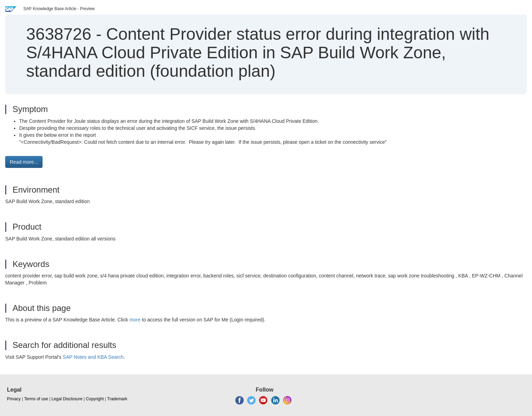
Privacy (14, 399)
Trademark (117, 399)
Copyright (95, 399)
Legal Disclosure (67, 399)
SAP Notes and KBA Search (93, 357)
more (135, 320)
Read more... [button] (24, 162)
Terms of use (36, 399)
